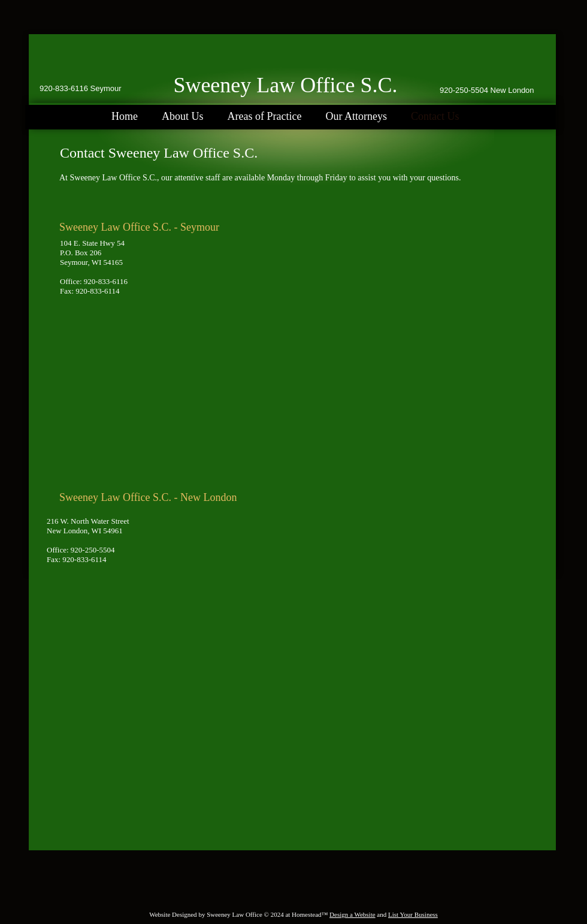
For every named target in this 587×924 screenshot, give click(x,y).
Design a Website (352, 914)
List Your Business (413, 914)
